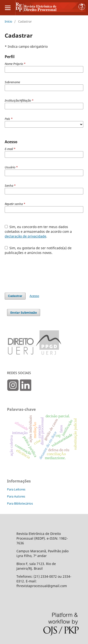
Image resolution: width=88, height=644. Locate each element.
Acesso (34, 296)
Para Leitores (16, 489)
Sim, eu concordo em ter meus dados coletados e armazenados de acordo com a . (38, 231)
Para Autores (16, 496)
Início (8, 21)
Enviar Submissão (24, 312)
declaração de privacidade (25, 236)
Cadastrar (15, 296)
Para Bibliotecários (20, 503)
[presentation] (40, 271)
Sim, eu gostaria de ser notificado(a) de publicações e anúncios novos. (38, 250)
